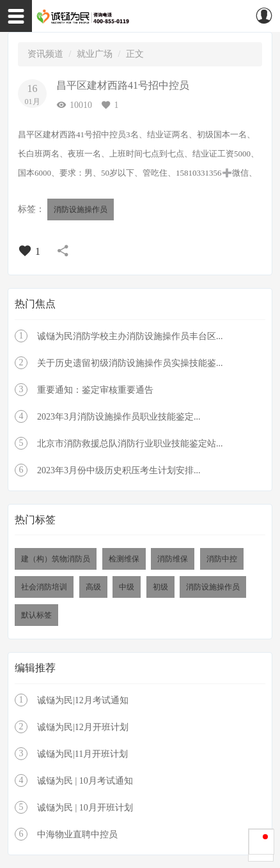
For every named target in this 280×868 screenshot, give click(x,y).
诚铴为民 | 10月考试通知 (85, 781)
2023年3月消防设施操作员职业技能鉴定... (119, 417)
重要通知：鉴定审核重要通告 (95, 390)
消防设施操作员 (81, 209)
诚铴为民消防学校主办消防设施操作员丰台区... (130, 336)
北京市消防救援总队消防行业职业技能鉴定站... (130, 444)
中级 (127, 587)
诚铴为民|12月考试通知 (83, 700)
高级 (93, 587)
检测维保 (124, 559)
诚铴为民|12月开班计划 (83, 727)
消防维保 (173, 559)
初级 (160, 587)
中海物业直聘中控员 (77, 834)
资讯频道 (45, 54)
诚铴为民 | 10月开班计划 (85, 808)
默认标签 (36, 615)
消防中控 (222, 559)
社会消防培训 (44, 587)
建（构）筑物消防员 (56, 559)
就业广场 (95, 54)
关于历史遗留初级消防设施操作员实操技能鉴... (130, 363)
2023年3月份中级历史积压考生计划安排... (119, 470)
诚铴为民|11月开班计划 (82, 754)
